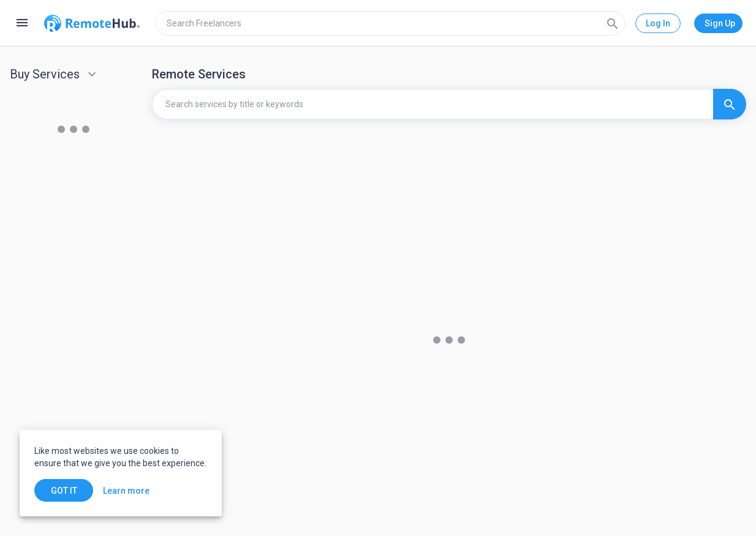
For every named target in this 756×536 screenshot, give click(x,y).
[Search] (613, 23)
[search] (391, 23)
